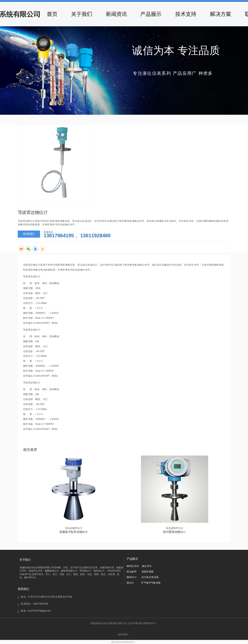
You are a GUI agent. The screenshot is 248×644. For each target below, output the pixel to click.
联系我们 (29, 234)
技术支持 (186, 14)
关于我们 (82, 14)
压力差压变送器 (150, 577)
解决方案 (221, 14)
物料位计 (132, 577)
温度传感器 (148, 572)
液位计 (130, 583)
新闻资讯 (116, 14)
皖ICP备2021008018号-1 (123, 642)
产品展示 (151, 14)
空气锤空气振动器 (151, 583)
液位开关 (147, 566)
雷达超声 (132, 572)
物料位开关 (133, 566)
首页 (52, 14)
